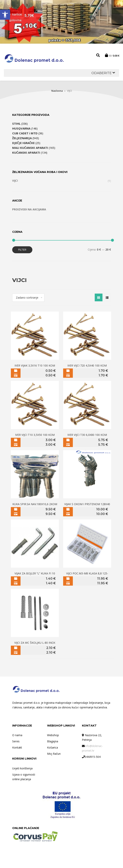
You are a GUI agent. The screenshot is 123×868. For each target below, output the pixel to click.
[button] (5, 15)
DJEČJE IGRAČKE (23, 143)
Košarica (52, 747)
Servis (16, 741)
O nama (17, 735)
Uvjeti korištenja (22, 768)
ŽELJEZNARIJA (22, 138)
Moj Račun (54, 754)
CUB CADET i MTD (25, 133)
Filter (22, 250)
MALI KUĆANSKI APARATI (30, 148)
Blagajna (53, 741)
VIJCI (15, 181)
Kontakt (17, 747)
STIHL (16, 124)
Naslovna (57, 91)
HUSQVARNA (21, 128)
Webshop (53, 735)
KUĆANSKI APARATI (26, 152)
